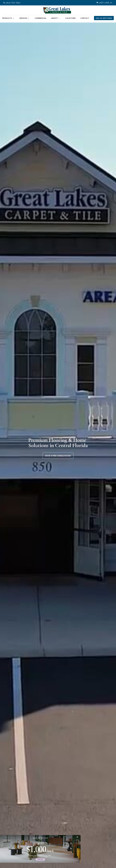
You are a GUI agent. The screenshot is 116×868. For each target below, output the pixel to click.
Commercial (41, 18)
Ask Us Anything (104, 18)
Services (23, 18)
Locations (70, 18)
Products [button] (7, 18)
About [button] (55, 18)
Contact (85, 18)
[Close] (78, 837)
